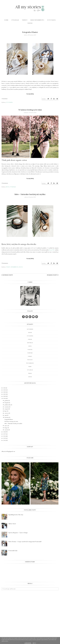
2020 (4, 396)
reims (30, 367)
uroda (21, 267)
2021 (4, 394)
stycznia (6, 430)
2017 (4, 434)
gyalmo (30, 339)
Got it (34, 643)
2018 (4, 432)
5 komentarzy (5, 263)
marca (6, 426)
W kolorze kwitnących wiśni (30, 110)
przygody (30, 360)
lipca (6, 411)
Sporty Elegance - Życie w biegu (18, 533)
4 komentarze (5, 183)
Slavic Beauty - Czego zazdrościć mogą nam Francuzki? (25, 542)
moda (8, 187)
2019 (4, 398)
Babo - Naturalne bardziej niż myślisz (30, 194)
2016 (4, 436)
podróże (30, 350)
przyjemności (15, 267)
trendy (30, 373)
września (7, 407)
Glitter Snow (12, 524)
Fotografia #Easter (30, 32)
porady (8, 267)
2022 (4, 392)
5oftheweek (30, 329)
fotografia (9, 102)
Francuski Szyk (13, 551)
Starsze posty (52, 275)
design (30, 333)
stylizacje (13, 187)
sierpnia (6, 409)
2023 (4, 390)
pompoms (30, 353)
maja (6, 415)
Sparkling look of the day (16, 515)
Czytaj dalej (30, 94)
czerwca (6, 413)
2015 (4, 438)
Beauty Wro (52, 250)
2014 (4, 440)
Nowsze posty (8, 275)
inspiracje (30, 343)
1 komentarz (4, 99)
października (7, 405)
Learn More (28, 643)
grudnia (6, 401)
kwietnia (7, 417)
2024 (4, 388)
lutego (6, 428)
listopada (6, 403)
